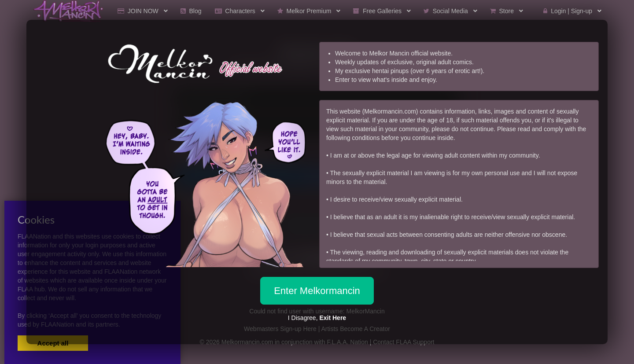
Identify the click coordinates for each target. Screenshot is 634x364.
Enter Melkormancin (317, 291)
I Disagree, (317, 318)
